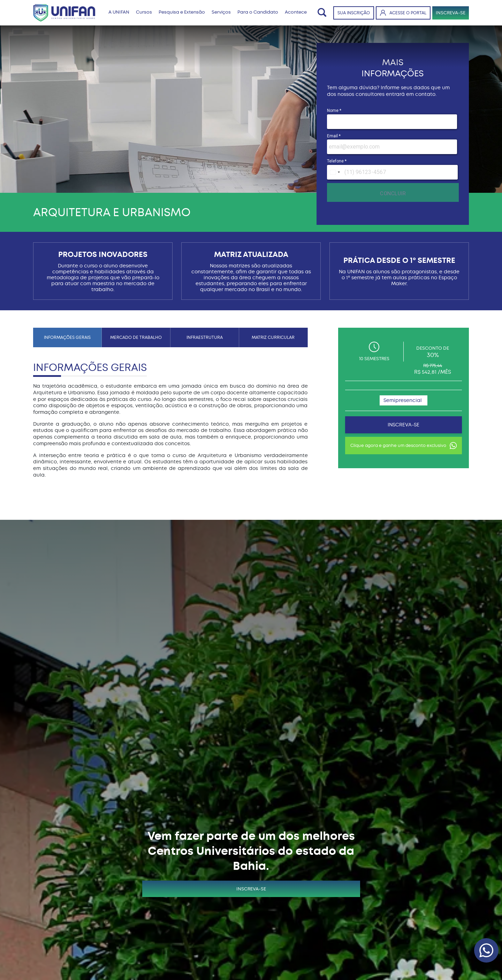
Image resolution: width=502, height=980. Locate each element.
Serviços (221, 12)
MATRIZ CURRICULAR (273, 337)
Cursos (144, 12)
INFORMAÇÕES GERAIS (67, 337)
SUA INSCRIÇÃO (354, 13)
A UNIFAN (119, 12)
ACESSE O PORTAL (403, 13)
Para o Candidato (258, 12)
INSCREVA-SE (451, 13)
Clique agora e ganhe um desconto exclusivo (404, 446)
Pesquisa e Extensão (182, 12)
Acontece (296, 12)
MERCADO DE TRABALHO (136, 337)
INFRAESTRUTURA (205, 337)
